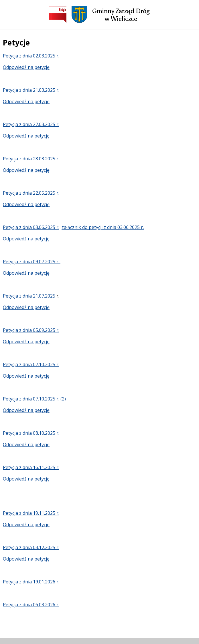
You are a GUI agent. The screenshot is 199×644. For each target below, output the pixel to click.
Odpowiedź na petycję (26, 67)
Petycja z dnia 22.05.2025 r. (31, 193)
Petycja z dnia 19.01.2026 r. (31, 582)
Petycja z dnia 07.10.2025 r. (31, 364)
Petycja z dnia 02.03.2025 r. (31, 56)
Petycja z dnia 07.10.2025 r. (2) (34, 399)
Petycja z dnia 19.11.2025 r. (31, 513)
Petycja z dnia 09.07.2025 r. (32, 262)
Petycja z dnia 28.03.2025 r (31, 159)
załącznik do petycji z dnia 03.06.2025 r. (103, 227)
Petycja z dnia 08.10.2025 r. (31, 433)
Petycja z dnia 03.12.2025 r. (31, 547)
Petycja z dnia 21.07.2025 (29, 296)
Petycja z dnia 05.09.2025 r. (31, 330)
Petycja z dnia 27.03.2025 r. (31, 124)
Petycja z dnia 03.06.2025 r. (31, 227)
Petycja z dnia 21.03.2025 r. (31, 90)
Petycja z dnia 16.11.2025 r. (31, 467)
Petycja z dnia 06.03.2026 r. (31, 605)
